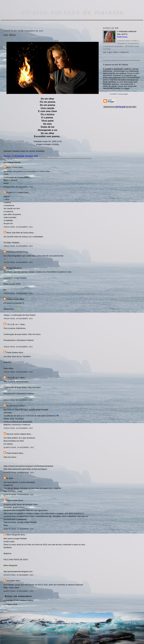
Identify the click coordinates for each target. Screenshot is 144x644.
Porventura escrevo (15, 252)
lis (7, 478)
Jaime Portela (12, 500)
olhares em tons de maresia (72, 12)
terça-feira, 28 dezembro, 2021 (18, 187)
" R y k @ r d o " (13, 324)
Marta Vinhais (12, 167)
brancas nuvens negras (16, 434)
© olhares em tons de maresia (115, 65)
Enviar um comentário (18, 596)
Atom (30, 600)
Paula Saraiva (13, 352)
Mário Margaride (13, 535)
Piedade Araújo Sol (20, 151)
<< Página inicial (10, 604)
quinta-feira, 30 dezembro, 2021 (19, 575)
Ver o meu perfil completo (116, 52)
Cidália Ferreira (13, 299)
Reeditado (40, 151)
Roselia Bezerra (13, 406)
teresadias (11, 581)
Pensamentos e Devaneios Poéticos (19, 340)
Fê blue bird (11, 268)
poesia (32, 151)
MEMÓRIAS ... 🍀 (11, 309)
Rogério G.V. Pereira (15, 192)
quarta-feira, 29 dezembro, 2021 (19, 447)
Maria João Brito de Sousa (17, 233)
